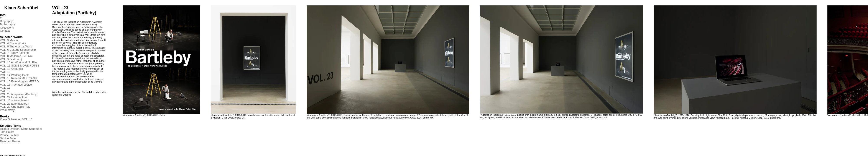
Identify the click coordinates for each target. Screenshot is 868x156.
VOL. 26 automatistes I (14, 100)
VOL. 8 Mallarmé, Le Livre (16, 56)
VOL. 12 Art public (11, 69)
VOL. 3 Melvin (9, 40)
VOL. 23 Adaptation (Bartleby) (19, 94)
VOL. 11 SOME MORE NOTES (20, 66)
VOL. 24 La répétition (13, 97)
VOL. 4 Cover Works (13, 43)
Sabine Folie (8, 138)
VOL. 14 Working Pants (15, 75)
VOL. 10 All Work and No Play (19, 62)
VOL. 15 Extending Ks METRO (19, 81)
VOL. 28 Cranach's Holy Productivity (15, 108)
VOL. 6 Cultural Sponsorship (18, 50)
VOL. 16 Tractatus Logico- (16, 85)
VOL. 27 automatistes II (15, 104)
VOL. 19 (5, 91)
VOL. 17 (5, 88)
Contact (5, 31)
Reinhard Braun (10, 141)
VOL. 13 (5, 72)
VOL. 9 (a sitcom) (11, 59)
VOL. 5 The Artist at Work (16, 46)
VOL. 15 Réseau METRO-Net (19, 78)
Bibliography (8, 24)
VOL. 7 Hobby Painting (14, 53)
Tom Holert (7, 132)
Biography (6, 21)
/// (1, 18)
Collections (7, 28)
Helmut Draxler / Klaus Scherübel (21, 129)
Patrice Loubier (9, 135)
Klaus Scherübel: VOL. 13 (16, 119)
